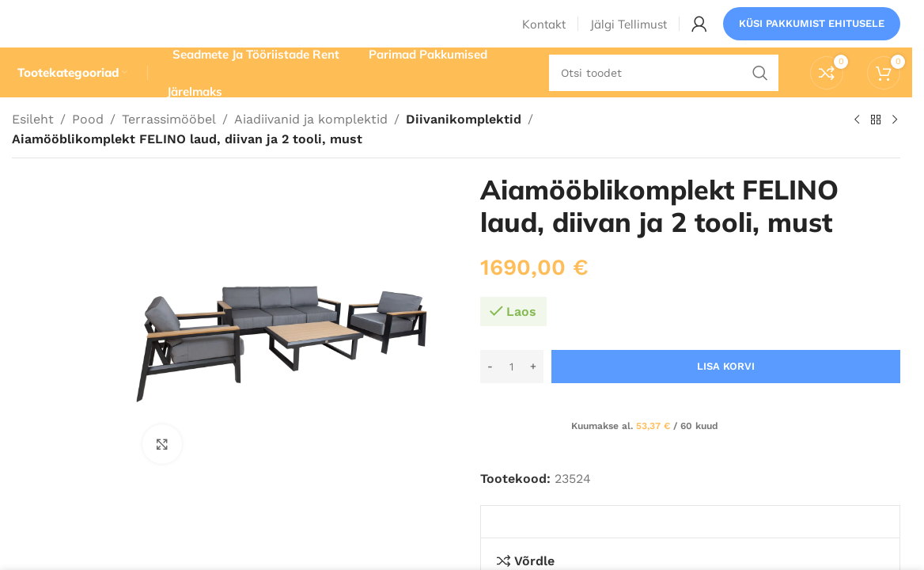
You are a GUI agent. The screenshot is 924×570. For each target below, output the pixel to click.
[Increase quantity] (534, 396)
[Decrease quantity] (490, 396)
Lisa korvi (726, 395)
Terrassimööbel (169, 148)
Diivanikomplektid (461, 148)
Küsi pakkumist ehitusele (812, 35)
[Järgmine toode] (894, 150)
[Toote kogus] (512, 396)
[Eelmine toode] (856, 150)
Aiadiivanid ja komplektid (311, 148)
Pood (88, 148)
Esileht (33, 148)
